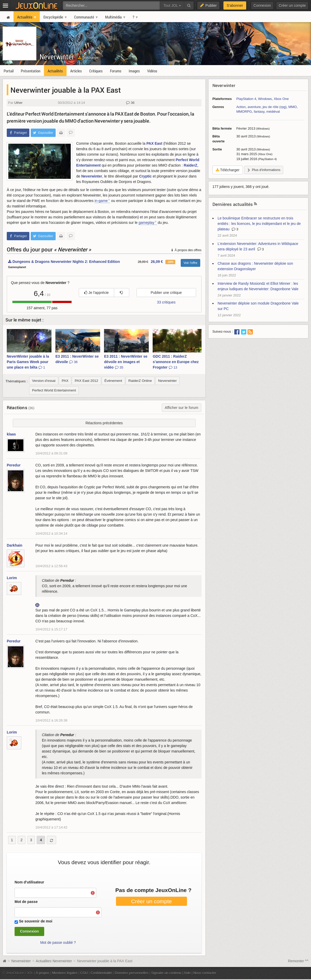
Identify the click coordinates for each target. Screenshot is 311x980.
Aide (187, 973)
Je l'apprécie (96, 293)
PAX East (154, 143)
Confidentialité (101, 973)
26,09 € (157, 262)
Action (241, 107)
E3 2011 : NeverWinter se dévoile (77, 359)
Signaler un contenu (166, 973)
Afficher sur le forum (181, 408)
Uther (18, 103)
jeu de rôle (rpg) (275, 107)
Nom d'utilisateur (29, 882)
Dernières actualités (233, 204)
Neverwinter (57, 57)
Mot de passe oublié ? (58, 943)
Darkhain (15, 545)
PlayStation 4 (246, 99)
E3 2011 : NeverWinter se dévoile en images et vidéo (126, 362)
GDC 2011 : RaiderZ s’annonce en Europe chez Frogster (176, 362)
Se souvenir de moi (36, 921)
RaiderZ (191, 165)
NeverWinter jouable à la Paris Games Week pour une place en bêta (28, 362)
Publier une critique (166, 293)
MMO (293, 107)
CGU (84, 973)
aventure (254, 107)
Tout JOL (172, 5)
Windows (265, 99)
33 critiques (166, 302)
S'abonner (235, 5)
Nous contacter (205, 973)
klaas (11, 434)
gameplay (147, 223)
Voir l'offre (190, 263)
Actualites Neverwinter (54, 961)
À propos (43, 973)
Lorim (12, 578)
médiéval (273, 112)
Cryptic (145, 176)
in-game (101, 201)
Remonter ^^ (298, 961)
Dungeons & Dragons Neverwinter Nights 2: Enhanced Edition (64, 262)
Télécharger (88, 57)
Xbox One (281, 99)
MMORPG (244, 112)
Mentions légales (65, 973)
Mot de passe (26, 902)
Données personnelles (132, 973)
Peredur (14, 465)
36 (130, 103)
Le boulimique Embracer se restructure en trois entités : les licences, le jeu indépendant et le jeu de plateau (259, 224)
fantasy (259, 112)
